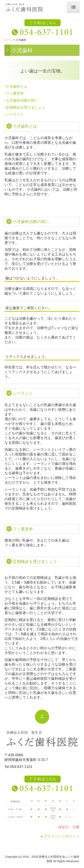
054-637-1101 (21, 767)
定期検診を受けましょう (26, 107)
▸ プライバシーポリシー (60, 836)
